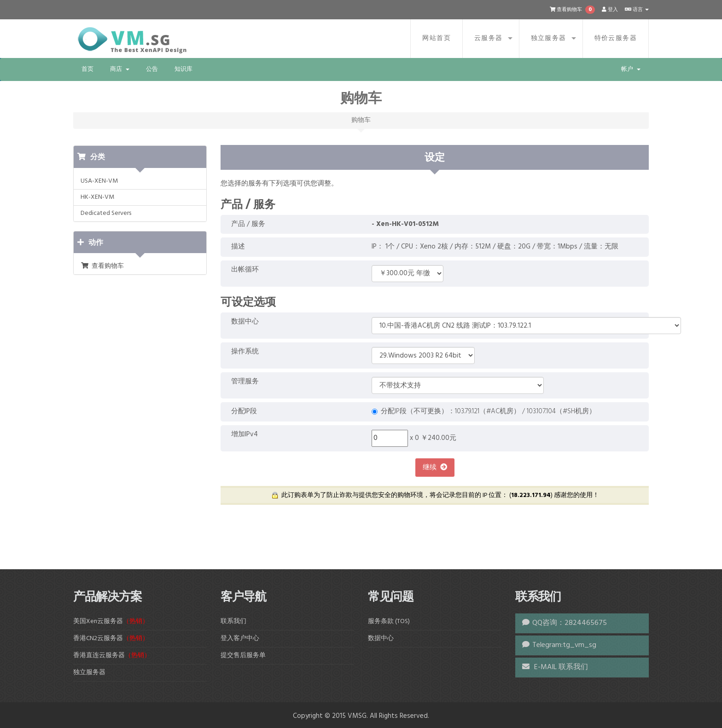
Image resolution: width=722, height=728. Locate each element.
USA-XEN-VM (99, 181)
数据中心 (381, 638)
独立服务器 (549, 38)
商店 (120, 69)
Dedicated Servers (106, 213)
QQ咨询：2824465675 (570, 623)
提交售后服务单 (243, 656)
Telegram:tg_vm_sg (564, 645)
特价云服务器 (616, 38)
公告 (152, 69)
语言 (637, 10)
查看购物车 (102, 266)
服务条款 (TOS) (389, 621)
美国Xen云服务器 (111, 621)
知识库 (183, 69)
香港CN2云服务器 (111, 638)
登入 (610, 10)
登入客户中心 (240, 638)
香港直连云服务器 (112, 656)
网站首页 (437, 38)
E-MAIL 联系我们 (555, 667)
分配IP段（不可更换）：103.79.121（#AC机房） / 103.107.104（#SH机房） (484, 412)
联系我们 (233, 621)
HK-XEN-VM (97, 197)
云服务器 (489, 38)
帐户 (631, 69)
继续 (435, 468)
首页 (87, 69)
